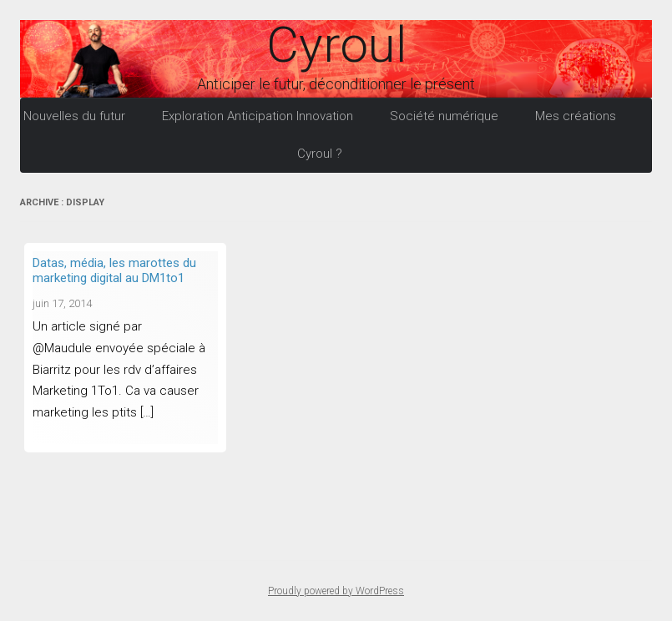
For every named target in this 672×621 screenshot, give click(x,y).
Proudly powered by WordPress (336, 591)
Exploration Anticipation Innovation (258, 116)
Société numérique (444, 116)
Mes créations (576, 116)
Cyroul (336, 45)
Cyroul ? (320, 154)
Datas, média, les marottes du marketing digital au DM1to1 (114, 270)
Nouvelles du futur (74, 116)
